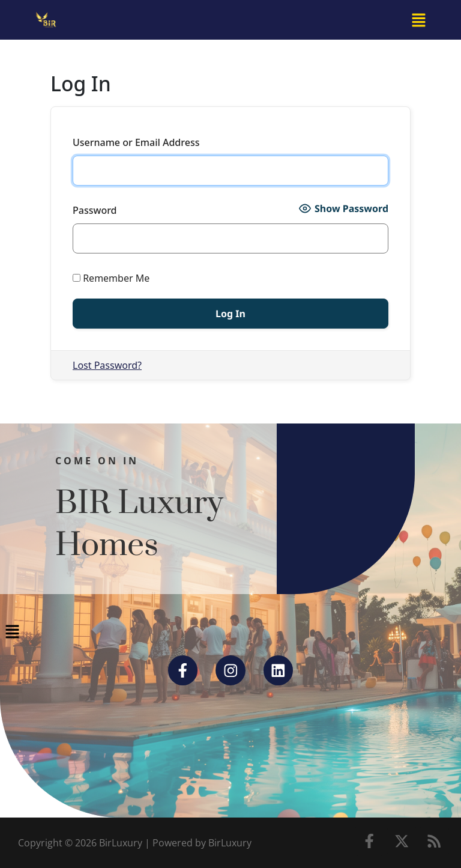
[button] (419, 20)
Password (95, 210)
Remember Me (111, 278)
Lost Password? (107, 365)
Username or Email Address (136, 142)
